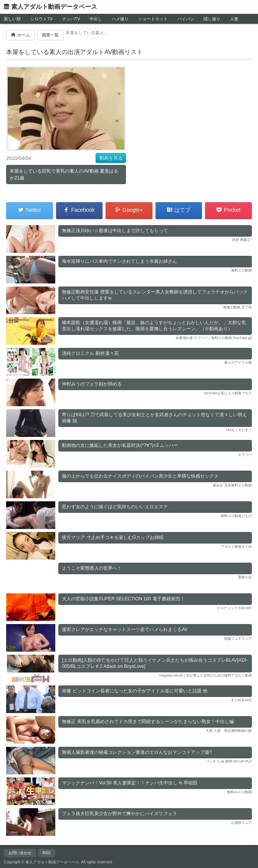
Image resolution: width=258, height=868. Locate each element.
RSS (47, 853)
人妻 (234, 19)
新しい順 (12, 19)
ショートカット (153, 19)
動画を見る (111, 158)
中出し (96, 19)
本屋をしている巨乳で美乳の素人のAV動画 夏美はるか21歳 (64, 175)
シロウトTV (41, 19)
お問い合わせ (20, 853)
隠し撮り (212, 19)
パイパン (186, 19)
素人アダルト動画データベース (54, 7)
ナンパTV (71, 19)
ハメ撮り (120, 19)
